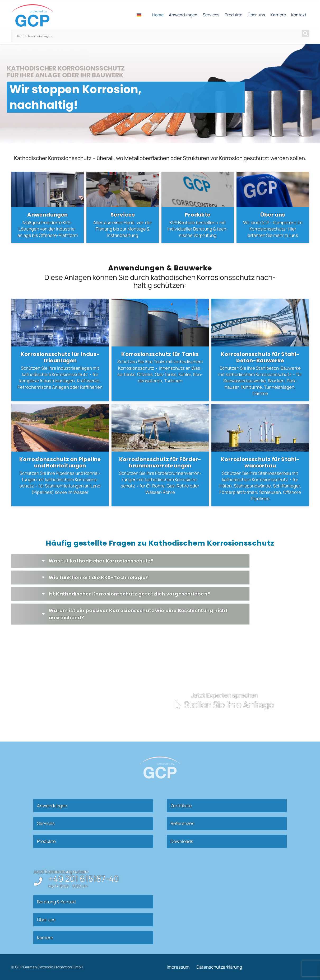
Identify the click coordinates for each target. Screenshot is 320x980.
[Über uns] (273, 207)
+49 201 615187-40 (84, 879)
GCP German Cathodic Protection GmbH (49, 967)
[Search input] (158, 36)
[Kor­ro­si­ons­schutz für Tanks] (160, 350)
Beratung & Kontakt (57, 902)
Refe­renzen (182, 823)
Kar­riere (45, 938)
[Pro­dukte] (198, 207)
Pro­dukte (46, 841)
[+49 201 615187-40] (41, 881)
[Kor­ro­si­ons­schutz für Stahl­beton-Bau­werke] (260, 350)
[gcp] (32, 15)
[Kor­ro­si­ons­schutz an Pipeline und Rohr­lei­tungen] (60, 455)
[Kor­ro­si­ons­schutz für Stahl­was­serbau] (260, 455)
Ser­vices (46, 823)
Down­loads (182, 841)
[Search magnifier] (305, 34)
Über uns (46, 920)
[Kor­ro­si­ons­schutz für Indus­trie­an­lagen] (60, 350)
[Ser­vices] (123, 207)
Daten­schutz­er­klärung (219, 967)
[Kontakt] (202, 702)
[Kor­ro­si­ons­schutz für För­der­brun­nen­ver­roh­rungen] (160, 455)
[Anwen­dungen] (48, 207)
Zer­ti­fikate (181, 806)
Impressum (178, 967)
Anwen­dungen (52, 806)
